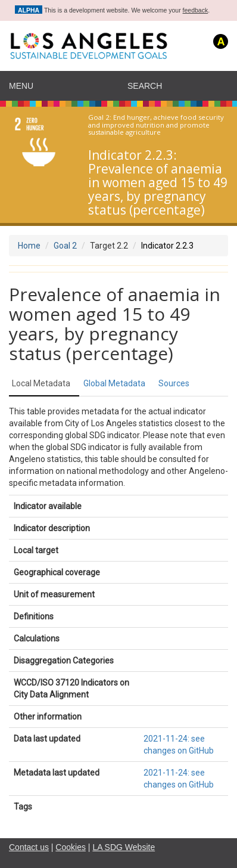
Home (29, 246)
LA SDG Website (124, 847)
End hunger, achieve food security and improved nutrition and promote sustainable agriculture (156, 125)
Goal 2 (65, 246)
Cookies (71, 847)
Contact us (29, 847)
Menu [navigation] (21, 86)
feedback (196, 10)
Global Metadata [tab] (114, 383)
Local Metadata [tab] (41, 383)
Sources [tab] (174, 383)
